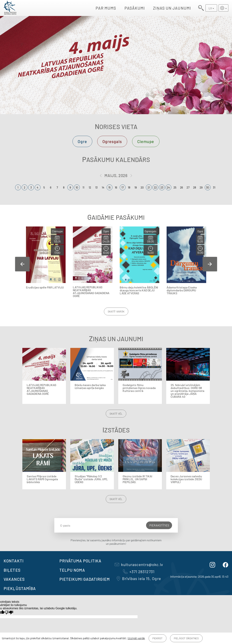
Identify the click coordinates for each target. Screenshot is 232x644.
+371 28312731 (139, 571)
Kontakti (14, 561)
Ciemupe (146, 141)
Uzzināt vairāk (136, 638)
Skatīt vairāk (116, 311)
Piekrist (158, 638)
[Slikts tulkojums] (9, 612)
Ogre (82, 141)
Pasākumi (135, 8)
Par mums (106, 8)
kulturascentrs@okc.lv (139, 564)
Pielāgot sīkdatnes (186, 638)
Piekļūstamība (20, 588)
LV (210, 8)
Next (210, 264)
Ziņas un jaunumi (172, 8)
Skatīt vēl (116, 414)
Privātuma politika (80, 561)
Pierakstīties (159, 525)
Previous (22, 264)
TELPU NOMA (72, 570)
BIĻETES (12, 570)
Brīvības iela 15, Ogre (139, 578)
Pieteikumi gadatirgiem (85, 579)
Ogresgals (112, 141)
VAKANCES (14, 579)
